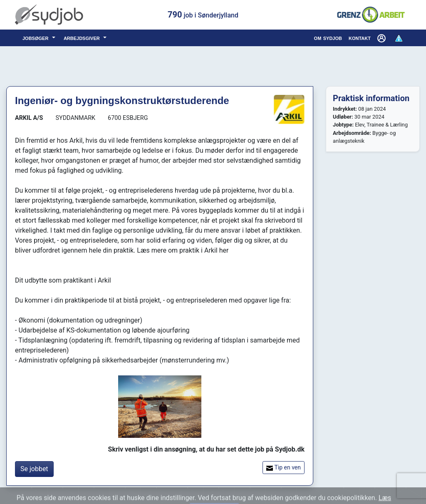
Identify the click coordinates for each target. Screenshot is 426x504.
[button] (382, 38)
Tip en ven (284, 468)
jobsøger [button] (36, 38)
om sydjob (328, 38)
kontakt (360, 38)
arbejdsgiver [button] (83, 38)
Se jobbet (34, 469)
